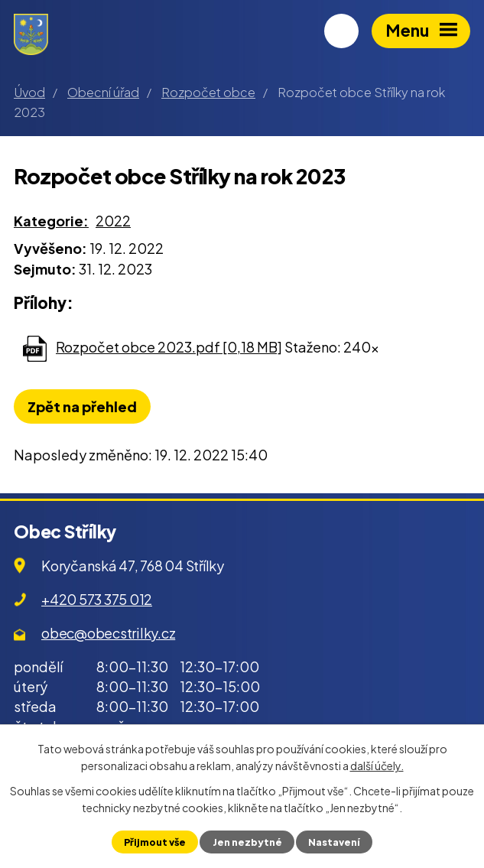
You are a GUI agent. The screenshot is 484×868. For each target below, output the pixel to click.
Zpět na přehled (82, 406)
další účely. (377, 766)
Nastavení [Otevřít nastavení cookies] (334, 842)
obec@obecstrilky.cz (108, 633)
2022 (113, 221)
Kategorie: (51, 221)
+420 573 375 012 (97, 599)
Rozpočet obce (208, 92)
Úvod (29, 92)
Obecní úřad (103, 92)
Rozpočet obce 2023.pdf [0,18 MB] (169, 347)
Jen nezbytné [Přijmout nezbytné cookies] (247, 842)
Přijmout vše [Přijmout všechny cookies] (155, 842)
